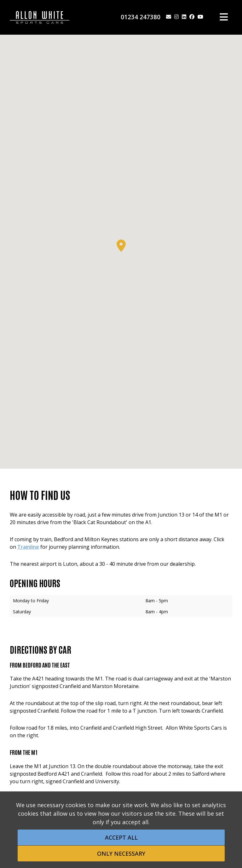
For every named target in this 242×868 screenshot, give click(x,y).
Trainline (28, 547)
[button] (121, 246)
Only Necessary (121, 854)
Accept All (121, 837)
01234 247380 (141, 17)
